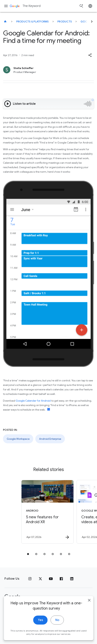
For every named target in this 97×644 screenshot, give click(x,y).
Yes (40, 627)
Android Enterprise (50, 439)
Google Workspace (18, 439)
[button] (90, 55)
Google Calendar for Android (33, 401)
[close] (89, 608)
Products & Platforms (33, 22)
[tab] (28, 554)
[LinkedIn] (72, 579)
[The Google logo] (13, 597)
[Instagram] (30, 579)
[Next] (92, 22)
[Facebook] (61, 579)
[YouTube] (51, 579)
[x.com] (40, 579)
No (57, 627)
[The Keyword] (5, 22)
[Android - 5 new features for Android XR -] (47, 512)
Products (65, 22)
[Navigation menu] (6, 6)
